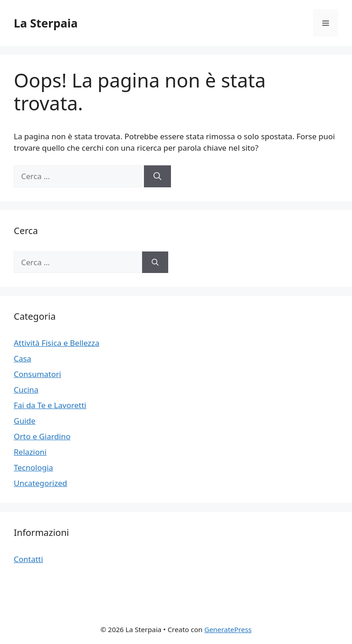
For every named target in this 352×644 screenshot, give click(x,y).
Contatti (28, 559)
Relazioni (30, 452)
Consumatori (37, 374)
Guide (25, 421)
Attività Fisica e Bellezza (57, 343)
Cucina (26, 390)
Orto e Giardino (42, 436)
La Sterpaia (46, 23)
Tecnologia (33, 467)
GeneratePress (228, 629)
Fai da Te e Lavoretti (50, 405)
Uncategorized (41, 483)
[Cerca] (157, 176)
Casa (22, 358)
